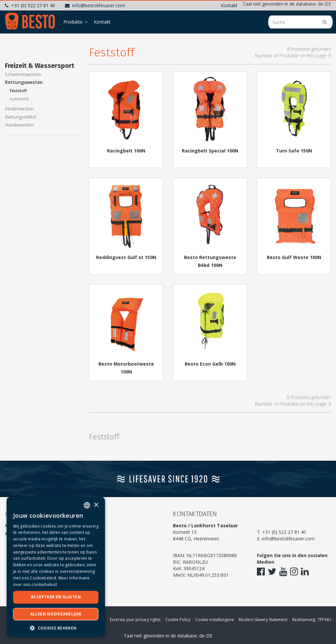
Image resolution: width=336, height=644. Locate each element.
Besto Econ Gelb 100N (210, 364)
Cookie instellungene (215, 620)
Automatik (19, 99)
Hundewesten (20, 125)
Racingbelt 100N (126, 151)
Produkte (73, 22)
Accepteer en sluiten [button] (56, 597)
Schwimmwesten (23, 74)
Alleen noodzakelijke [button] (56, 614)
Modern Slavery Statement (263, 620)
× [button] (96, 505)
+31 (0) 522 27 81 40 (30, 5)
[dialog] (56, 567)
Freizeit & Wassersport (40, 66)
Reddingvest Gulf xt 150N (126, 257)
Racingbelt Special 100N (210, 151)
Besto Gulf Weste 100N (294, 257)
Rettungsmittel (21, 117)
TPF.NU (324, 620)
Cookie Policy (178, 620)
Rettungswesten (24, 82)
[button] (56, 628)
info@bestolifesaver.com (95, 5)
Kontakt (229, 5)
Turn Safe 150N (294, 151)
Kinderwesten (19, 109)
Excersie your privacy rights (135, 620)
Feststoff (18, 91)
